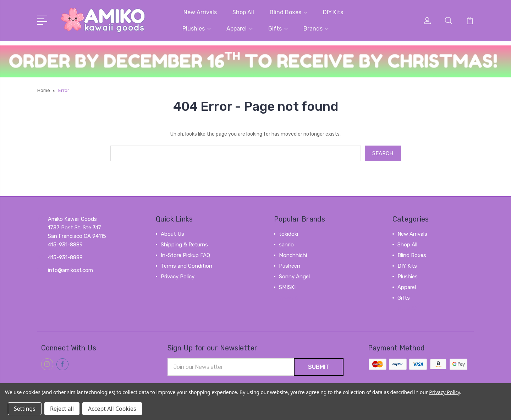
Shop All (243, 12)
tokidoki (289, 234)
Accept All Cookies (112, 409)
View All (289, 298)
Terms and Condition (186, 266)
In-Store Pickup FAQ (185, 255)
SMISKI (287, 287)
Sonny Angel (294, 277)
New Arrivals (200, 12)
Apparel (240, 29)
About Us (172, 234)
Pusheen (290, 266)
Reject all (62, 409)
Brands (316, 29)
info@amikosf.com (70, 270)
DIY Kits (333, 12)
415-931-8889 (65, 257)
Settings (25, 409)
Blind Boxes (289, 12)
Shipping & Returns (184, 245)
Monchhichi (293, 255)
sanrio (286, 245)
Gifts (278, 29)
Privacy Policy (178, 277)
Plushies (197, 29)
